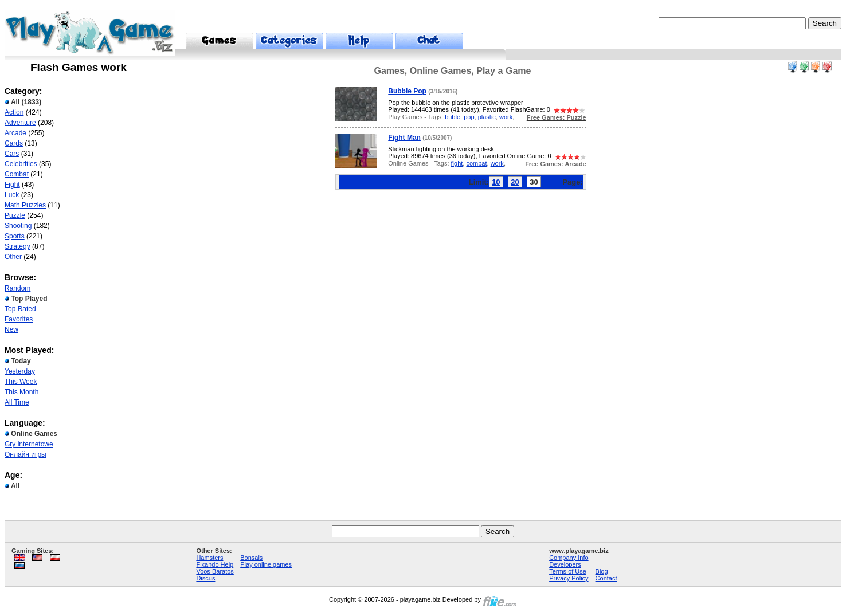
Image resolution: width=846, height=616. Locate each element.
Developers (565, 564)
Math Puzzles (25, 205)
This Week (21, 382)
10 (496, 182)
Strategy (17, 246)
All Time (17, 402)
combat (476, 163)
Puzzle (15, 215)
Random (17, 288)
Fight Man (404, 138)
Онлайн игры (26, 454)
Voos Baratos (215, 571)
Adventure (20, 123)
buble (453, 117)
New (11, 329)
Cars (12, 154)
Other (13, 257)
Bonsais (251, 558)
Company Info (569, 558)
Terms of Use (568, 571)
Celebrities (21, 164)
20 (515, 182)
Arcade (15, 133)
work (506, 117)
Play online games (266, 564)
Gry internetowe (29, 444)
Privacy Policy (569, 578)
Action (14, 112)
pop (469, 117)
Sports (15, 236)
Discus (205, 578)
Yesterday (20, 371)
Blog (602, 571)
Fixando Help (215, 564)
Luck (12, 195)
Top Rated (20, 309)
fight (457, 163)
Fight (12, 185)
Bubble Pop (407, 91)
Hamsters (209, 558)
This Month (21, 392)
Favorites (19, 319)
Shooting (18, 226)
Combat (17, 174)
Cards (14, 143)
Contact (606, 578)
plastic (487, 117)
